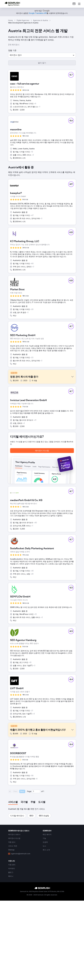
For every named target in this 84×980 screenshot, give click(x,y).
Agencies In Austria (41, 20)
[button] (42, 55)
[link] (74, 4)
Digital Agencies (23, 20)
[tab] (13, 885)
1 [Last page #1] (44, 874)
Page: (29, 874)
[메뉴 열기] (79, 4)
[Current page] (36, 874)
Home (11, 20)
